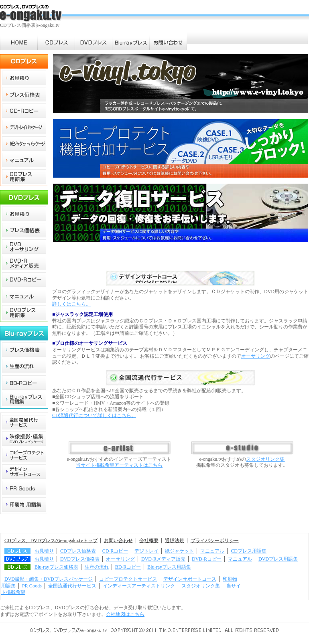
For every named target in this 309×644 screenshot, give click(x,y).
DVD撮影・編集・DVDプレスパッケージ (49, 579)
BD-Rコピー (128, 567)
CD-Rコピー (115, 551)
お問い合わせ (118, 541)
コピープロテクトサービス (128, 579)
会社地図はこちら (125, 614)
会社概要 (149, 541)
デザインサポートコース (190, 579)
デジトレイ (146, 551)
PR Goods (32, 586)
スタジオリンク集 (265, 459)
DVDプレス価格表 (80, 559)
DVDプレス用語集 (278, 559)
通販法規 (175, 541)
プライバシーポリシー (215, 541)
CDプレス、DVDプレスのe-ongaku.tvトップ (51, 541)
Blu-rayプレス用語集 (169, 567)
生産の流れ (97, 567)
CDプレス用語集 (249, 551)
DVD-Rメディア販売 (163, 559)
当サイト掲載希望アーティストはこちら (119, 465)
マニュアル (212, 551)
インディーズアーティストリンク (139, 586)
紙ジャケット (179, 551)
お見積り (44, 551)
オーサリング (256, 356)
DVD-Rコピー (207, 559)
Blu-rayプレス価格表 (56, 567)
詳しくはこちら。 (71, 304)
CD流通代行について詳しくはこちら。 (94, 415)
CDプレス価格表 (78, 551)
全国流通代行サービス (72, 586)
